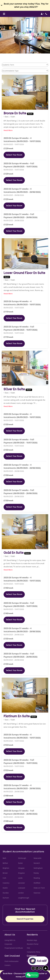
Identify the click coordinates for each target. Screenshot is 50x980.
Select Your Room (15, 155)
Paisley (36, 873)
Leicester (22, 883)
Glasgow (21, 868)
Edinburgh (22, 858)
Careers (8, 965)
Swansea (37, 893)
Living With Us (10, 940)
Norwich (37, 863)
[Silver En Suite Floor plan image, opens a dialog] (25, 368)
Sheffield (37, 883)
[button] (25, 5)
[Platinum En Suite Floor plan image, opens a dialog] (25, 695)
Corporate (8, 944)
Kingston (21, 873)
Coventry (6, 883)
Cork (4, 878)
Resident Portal (33, 944)
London (21, 893)
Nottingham (38, 868)
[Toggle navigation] (4, 14)
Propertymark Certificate (14, 948)
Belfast (5, 863)
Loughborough (24, 898)
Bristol (5, 873)
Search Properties (25, 919)
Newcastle (37, 858)
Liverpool (22, 888)
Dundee (6, 893)
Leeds (20, 878)
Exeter (21, 863)
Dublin (5, 888)
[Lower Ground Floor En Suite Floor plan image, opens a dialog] (25, 254)
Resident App (32, 940)
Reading (37, 878)
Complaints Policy (34, 952)
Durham (6, 898)
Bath (4, 858)
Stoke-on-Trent (39, 888)
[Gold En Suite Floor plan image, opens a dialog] (25, 532)
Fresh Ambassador (12, 961)
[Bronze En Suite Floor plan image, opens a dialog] (25, 92)
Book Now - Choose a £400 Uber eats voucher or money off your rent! (25, 975)
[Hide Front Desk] (46, 968)
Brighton (6, 868)
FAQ (28, 948)
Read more (8, 130)
